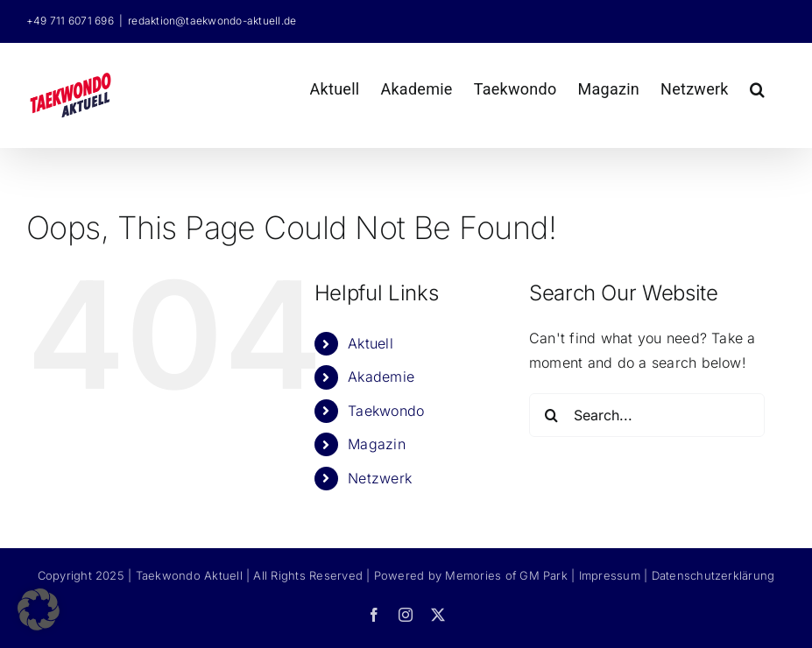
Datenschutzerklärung (713, 575)
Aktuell (371, 343)
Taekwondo (386, 411)
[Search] (551, 415)
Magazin (377, 444)
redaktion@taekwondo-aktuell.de (212, 21)
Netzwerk (380, 478)
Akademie (381, 377)
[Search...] (647, 415)
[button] (757, 87)
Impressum (610, 575)
